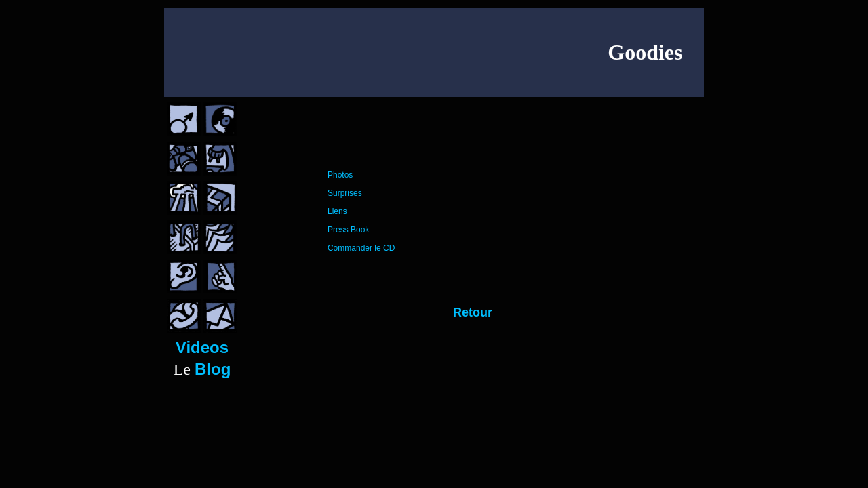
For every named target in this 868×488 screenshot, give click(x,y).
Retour (473, 312)
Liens (337, 211)
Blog (213, 369)
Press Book (348, 230)
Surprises (345, 193)
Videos (202, 347)
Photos (340, 175)
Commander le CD (361, 248)
